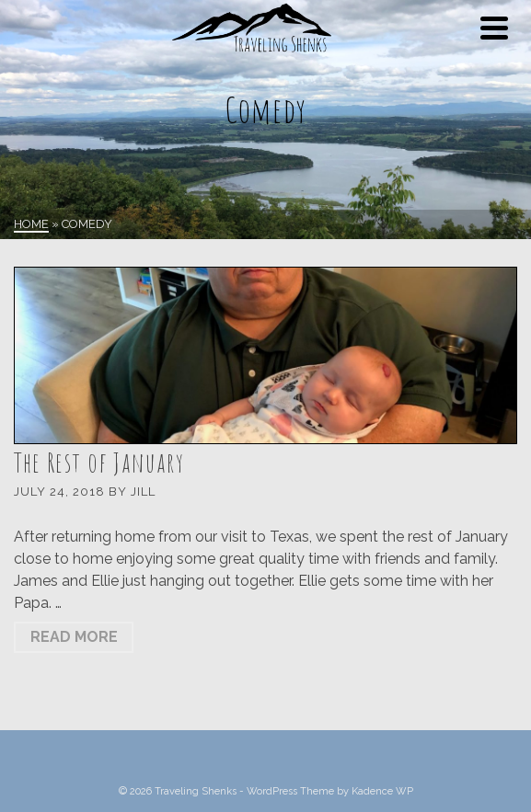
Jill (143, 492)
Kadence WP (382, 791)
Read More (74, 637)
